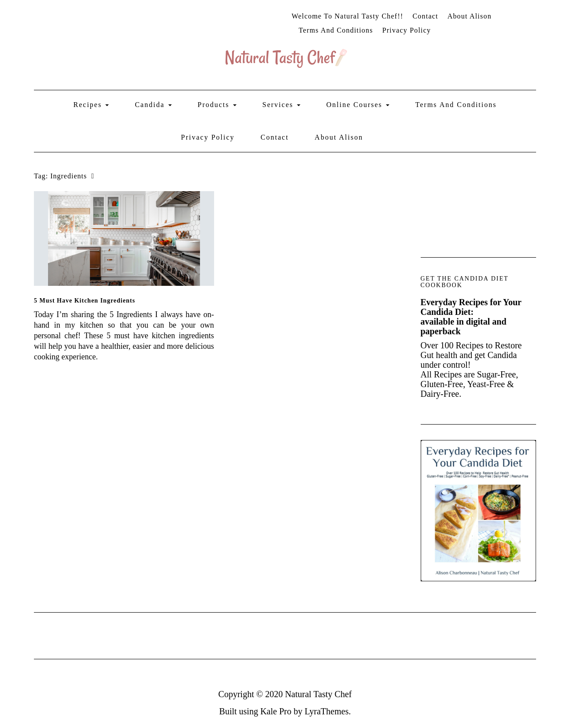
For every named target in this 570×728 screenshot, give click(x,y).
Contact (425, 16)
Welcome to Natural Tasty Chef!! (347, 16)
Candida (153, 105)
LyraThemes (326, 711)
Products (217, 105)
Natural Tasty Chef (318, 694)
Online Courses (358, 105)
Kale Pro (276, 711)
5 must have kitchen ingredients (85, 301)
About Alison (470, 16)
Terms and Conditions (336, 30)
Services (281, 105)
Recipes (91, 105)
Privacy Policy (407, 30)
